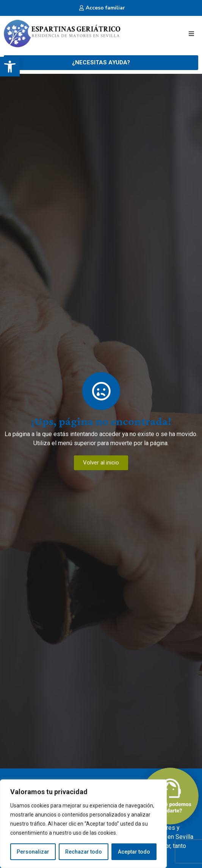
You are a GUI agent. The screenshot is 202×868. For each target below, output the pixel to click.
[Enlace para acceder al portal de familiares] (101, 8)
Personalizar (33, 852)
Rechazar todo (84, 852)
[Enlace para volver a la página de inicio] (62, 34)
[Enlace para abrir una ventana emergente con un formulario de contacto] (101, 63)
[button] (10, 67)
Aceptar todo (134, 852)
